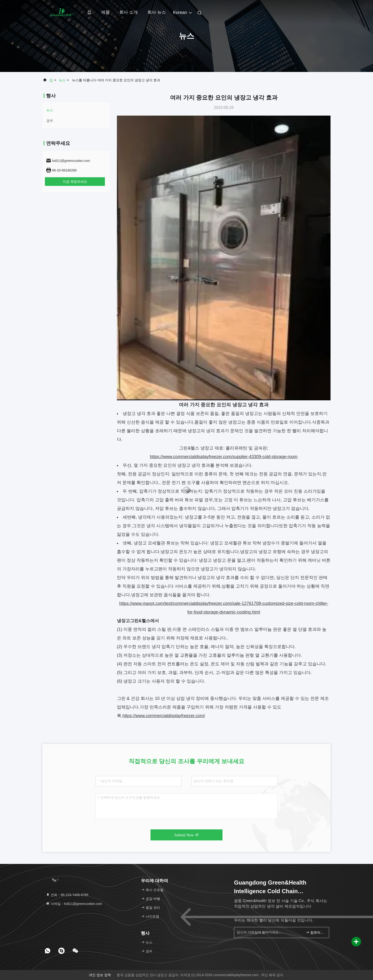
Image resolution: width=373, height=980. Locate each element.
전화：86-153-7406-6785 (67, 895)
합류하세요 (315, 932)
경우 (50, 121)
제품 (105, 12)
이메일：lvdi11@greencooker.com (74, 904)
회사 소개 (129, 12)
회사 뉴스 (157, 12)
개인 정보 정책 (100, 975)
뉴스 (62, 80)
